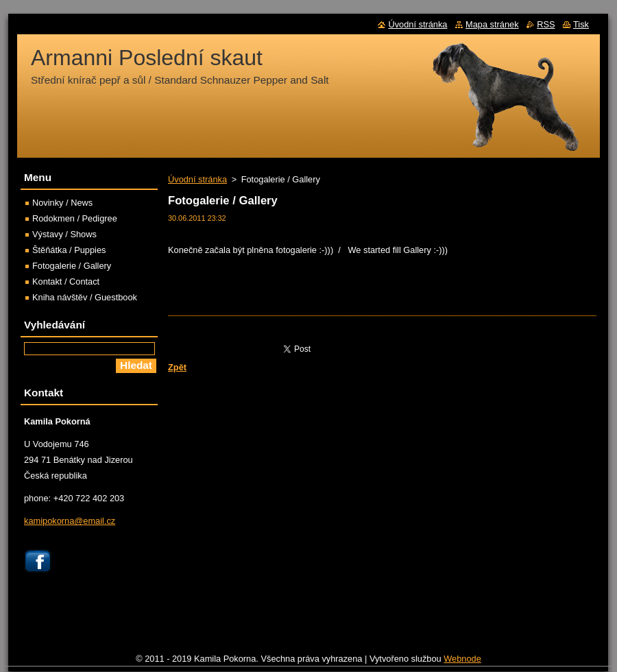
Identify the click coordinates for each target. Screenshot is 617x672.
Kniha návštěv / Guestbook (85, 297)
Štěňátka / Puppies (69, 250)
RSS (546, 24)
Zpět (177, 367)
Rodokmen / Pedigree (75, 218)
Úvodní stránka (197, 179)
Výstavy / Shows (64, 234)
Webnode (462, 659)
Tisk (581, 24)
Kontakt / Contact (66, 281)
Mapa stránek (492, 24)
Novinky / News (62, 203)
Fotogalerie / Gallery (72, 266)
